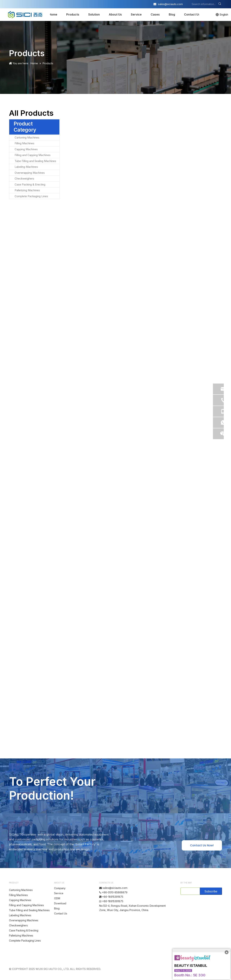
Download (60, 903)
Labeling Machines (26, 167)
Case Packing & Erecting (30, 184)
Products (73, 14)
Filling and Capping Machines (33, 155)
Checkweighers (24, 179)
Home (53, 14)
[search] (189, 891)
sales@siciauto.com (170, 4)
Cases (155, 14)
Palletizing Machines (27, 190)
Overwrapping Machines (30, 173)
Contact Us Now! (202, 845)
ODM (57, 898)
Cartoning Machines (27, 138)
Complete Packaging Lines (31, 196)
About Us (115, 14)
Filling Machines (24, 143)
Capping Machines (26, 149)
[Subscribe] (211, 891)
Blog (172, 14)
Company (60, 888)
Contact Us (192, 14)
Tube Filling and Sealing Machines (35, 161)
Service (136, 14)
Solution (94, 14)
